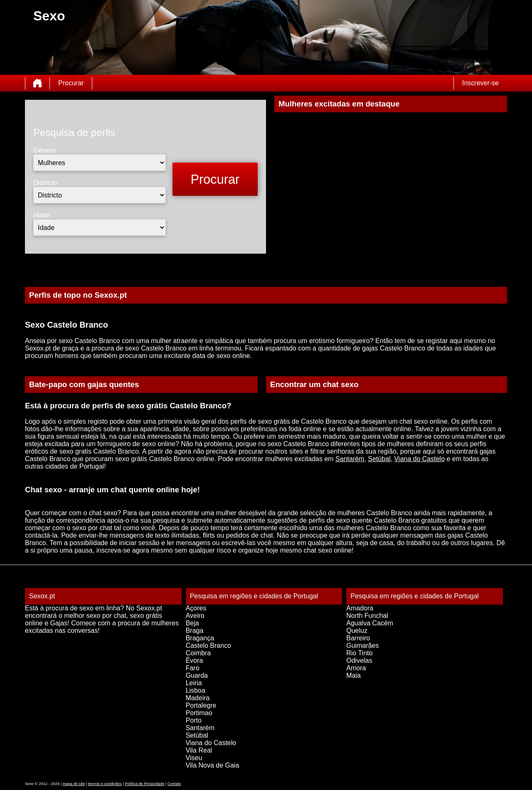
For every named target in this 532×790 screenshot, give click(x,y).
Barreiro (358, 638)
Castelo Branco (208, 646)
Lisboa (196, 690)
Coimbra (198, 653)
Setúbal (379, 459)
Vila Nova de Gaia (213, 765)
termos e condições (105, 784)
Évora (195, 660)
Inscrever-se (480, 83)
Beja (192, 623)
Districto (45, 183)
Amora (356, 668)
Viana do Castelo (419, 459)
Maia (353, 675)
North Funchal (367, 616)
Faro (193, 668)
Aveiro (195, 616)
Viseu (194, 758)
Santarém (350, 459)
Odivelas (359, 660)
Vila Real (199, 750)
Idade (42, 215)
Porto (194, 720)
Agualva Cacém (370, 623)
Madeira (198, 698)
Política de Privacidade (144, 784)
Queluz (357, 631)
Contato (174, 784)
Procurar (71, 83)
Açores (196, 608)
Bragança (200, 638)
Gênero (44, 150)
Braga (195, 631)
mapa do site (74, 784)
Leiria (194, 683)
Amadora (360, 608)
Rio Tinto (359, 653)
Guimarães (362, 646)
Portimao (199, 713)
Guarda (197, 675)
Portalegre (201, 705)
